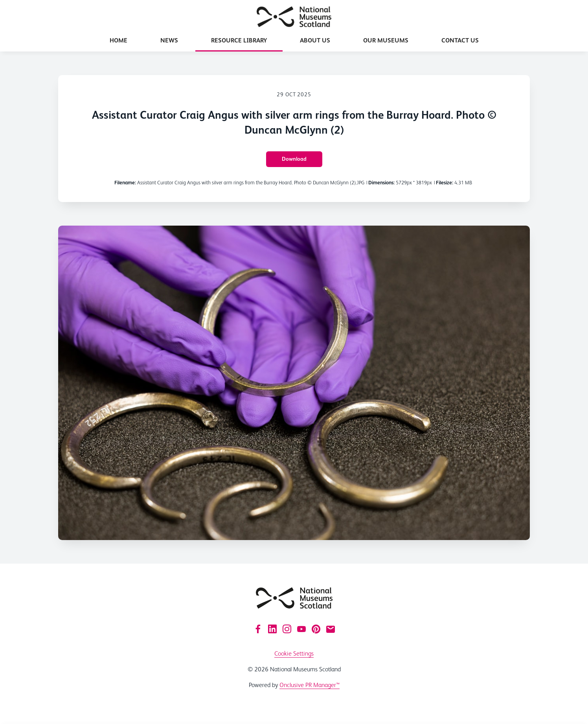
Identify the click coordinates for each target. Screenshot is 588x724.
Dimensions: (381, 183)
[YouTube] (301, 629)
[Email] (331, 629)
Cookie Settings (294, 653)
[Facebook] (258, 629)
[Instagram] (287, 629)
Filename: (125, 183)
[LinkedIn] (272, 629)
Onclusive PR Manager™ (310, 685)
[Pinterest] (316, 629)
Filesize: (445, 183)
